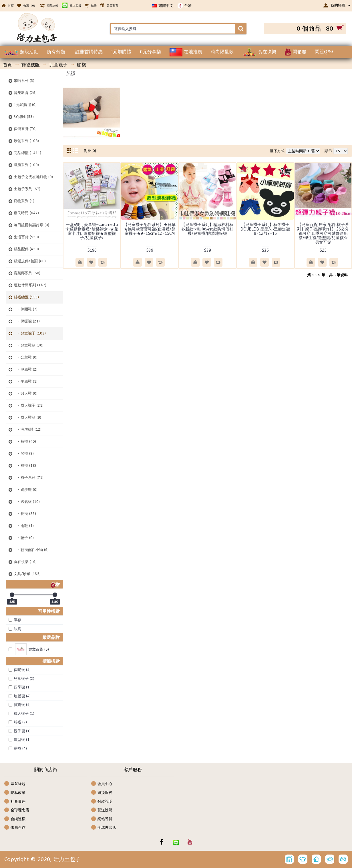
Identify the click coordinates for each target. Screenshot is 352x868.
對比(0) (90, 151)
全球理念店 (17, 810)
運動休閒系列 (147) (30, 285)
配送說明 (102, 810)
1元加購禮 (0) (25, 105)
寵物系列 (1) (24, 201)
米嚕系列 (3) (24, 81)
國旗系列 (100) (26, 165)
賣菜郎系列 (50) (27, 273)
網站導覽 (102, 819)
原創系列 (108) (26, 141)
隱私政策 (15, 793)
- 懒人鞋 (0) (26, 393)
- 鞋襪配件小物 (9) (31, 550)
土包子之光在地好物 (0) (33, 177)
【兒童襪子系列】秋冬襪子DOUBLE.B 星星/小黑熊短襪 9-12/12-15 (265, 229)
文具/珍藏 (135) (27, 574)
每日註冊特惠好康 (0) (31, 225)
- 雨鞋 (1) (24, 526)
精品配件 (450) (26, 249)
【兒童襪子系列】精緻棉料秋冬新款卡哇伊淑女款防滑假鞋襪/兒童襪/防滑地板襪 (207, 229)
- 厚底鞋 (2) (26, 369)
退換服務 (102, 793)
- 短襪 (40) (25, 441)
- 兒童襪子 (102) (30, 333)
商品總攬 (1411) (27, 153)
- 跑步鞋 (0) (26, 490)
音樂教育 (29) (25, 93)
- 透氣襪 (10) (27, 502)
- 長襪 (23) (25, 514)
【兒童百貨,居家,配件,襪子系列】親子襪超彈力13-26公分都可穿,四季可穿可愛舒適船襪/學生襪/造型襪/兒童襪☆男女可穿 (323, 234)
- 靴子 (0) (24, 538)
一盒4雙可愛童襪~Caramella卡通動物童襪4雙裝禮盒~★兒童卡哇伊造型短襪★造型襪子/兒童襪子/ (92, 231)
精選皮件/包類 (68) (30, 261)
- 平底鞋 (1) (26, 381)
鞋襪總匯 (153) (26, 297)
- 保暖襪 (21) (27, 321)
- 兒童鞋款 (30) (29, 345)
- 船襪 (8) (24, 453)
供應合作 (15, 828)
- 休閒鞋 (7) (26, 309)
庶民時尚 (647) (26, 213)
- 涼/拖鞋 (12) (28, 429)
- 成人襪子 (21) (29, 405)
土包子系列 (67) (27, 189)
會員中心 (102, 784)
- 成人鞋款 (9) (27, 417)
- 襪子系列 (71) (29, 478)
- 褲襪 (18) (25, 466)
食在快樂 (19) (25, 562)
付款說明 (102, 802)
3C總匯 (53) (24, 117)
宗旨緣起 (15, 784)
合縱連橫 (15, 819)
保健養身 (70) (25, 129)
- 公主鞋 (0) (26, 357)
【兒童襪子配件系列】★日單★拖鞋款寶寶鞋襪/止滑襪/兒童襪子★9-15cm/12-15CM (150, 229)
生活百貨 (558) (26, 237)
